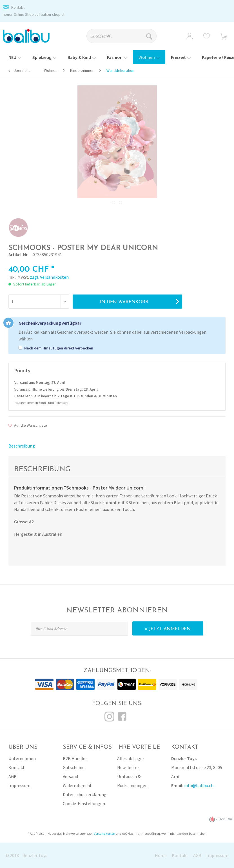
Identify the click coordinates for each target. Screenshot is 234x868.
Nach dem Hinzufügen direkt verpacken (59, 348)
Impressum (19, 785)
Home (161, 855)
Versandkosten (104, 833)
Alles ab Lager (131, 758)
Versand (70, 776)
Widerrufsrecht (77, 785)
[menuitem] (124, 39)
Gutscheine (74, 767)
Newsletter (128, 767)
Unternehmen (22, 758)
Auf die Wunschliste (28, 425)
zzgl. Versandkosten (49, 277)
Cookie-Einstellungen (84, 803)
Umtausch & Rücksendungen (132, 781)
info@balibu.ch (199, 785)
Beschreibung (22, 446)
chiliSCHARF (221, 819)
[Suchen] (150, 36)
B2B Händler (75, 758)
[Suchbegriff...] (121, 36)
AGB (13, 776)
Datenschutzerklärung (85, 794)
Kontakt (18, 7)
